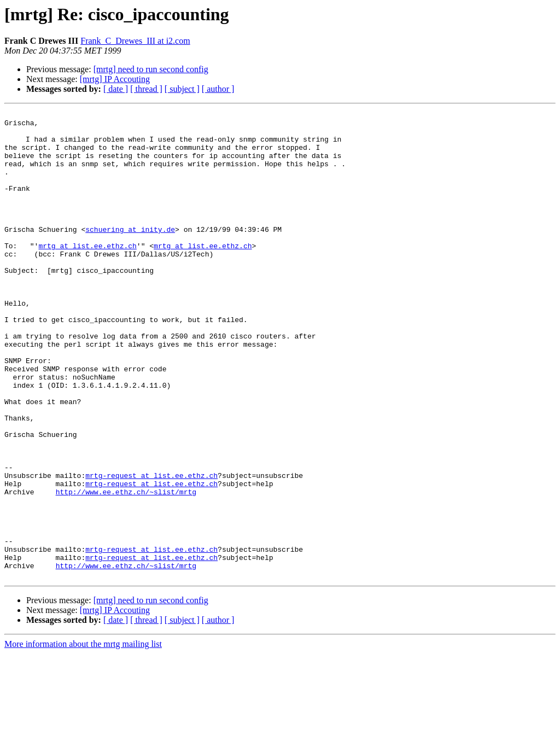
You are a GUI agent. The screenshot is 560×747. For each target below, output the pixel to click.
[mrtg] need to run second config (151, 69)
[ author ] (218, 89)
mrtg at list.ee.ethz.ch (87, 273)
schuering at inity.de (130, 254)
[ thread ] (146, 89)
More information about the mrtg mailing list (83, 737)
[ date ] (116, 89)
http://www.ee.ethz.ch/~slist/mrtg (126, 569)
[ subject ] (182, 89)
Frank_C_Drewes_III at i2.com (135, 41)
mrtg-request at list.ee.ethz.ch (151, 549)
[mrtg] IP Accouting (115, 79)
